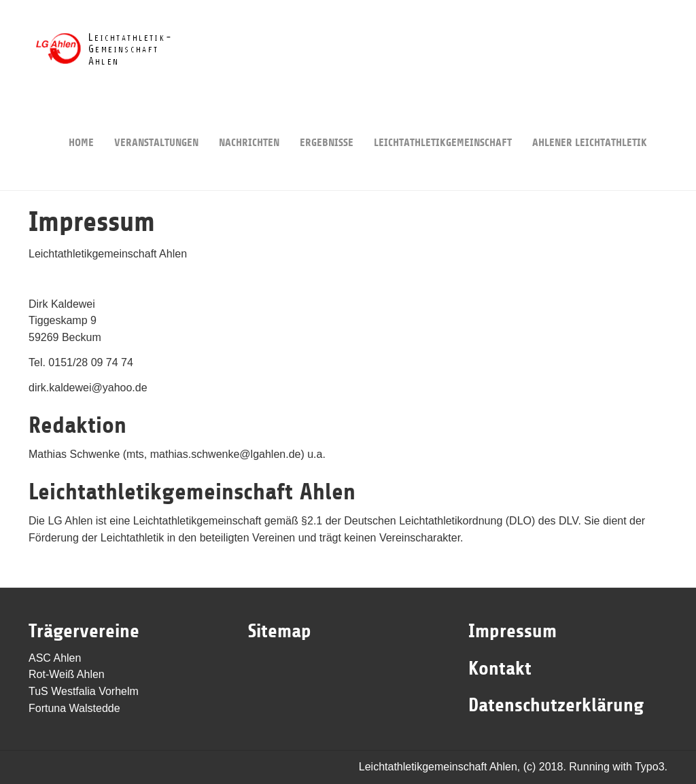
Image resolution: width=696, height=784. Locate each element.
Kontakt (500, 669)
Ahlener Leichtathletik (590, 122)
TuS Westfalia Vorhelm (84, 691)
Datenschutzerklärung (556, 705)
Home (81, 122)
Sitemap (280, 631)
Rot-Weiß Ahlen (67, 674)
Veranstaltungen (156, 122)
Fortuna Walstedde (74, 708)
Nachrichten (249, 122)
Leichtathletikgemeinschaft (443, 122)
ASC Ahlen (55, 658)
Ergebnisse (327, 122)
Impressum (512, 631)
